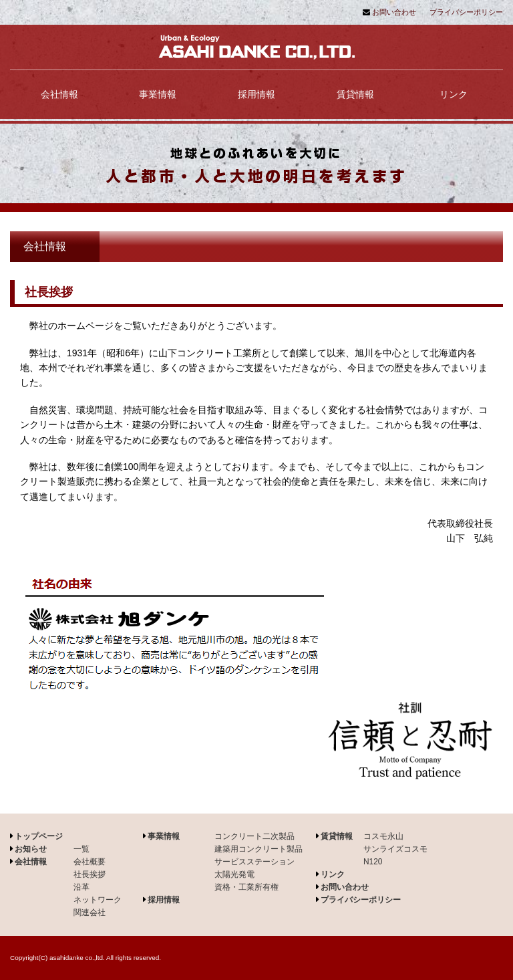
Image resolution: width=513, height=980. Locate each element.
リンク (454, 94)
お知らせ (31, 849)
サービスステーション (254, 862)
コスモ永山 (383, 836)
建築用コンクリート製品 (259, 849)
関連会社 (90, 912)
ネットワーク (98, 900)
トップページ (39, 836)
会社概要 (90, 862)
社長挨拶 (90, 874)
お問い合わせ (394, 12)
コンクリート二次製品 (254, 836)
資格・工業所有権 (246, 887)
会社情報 (59, 94)
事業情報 (158, 94)
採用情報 (256, 94)
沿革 (81, 887)
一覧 (81, 849)
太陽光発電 (234, 874)
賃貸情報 (355, 94)
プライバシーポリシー (466, 12)
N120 (373, 862)
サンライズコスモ (395, 849)
